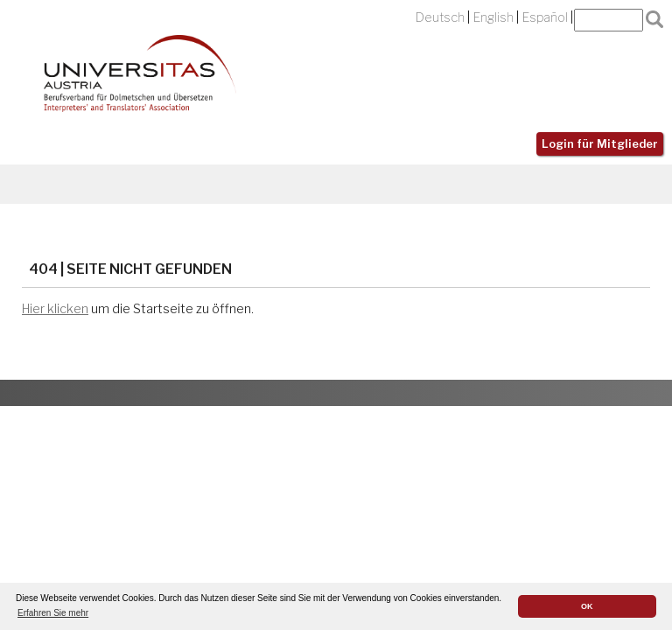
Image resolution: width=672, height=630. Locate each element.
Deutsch (440, 17)
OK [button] (587, 606)
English (493, 17)
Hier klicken (55, 309)
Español (545, 17)
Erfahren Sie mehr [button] (53, 613)
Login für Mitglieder (600, 144)
